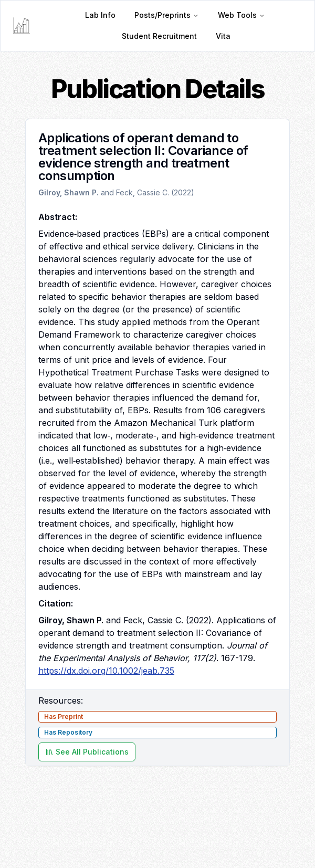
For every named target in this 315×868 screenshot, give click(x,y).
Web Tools (241, 15)
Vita (223, 36)
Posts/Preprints (167, 15)
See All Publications (87, 752)
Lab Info (100, 15)
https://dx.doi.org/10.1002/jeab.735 (106, 671)
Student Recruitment (159, 36)
